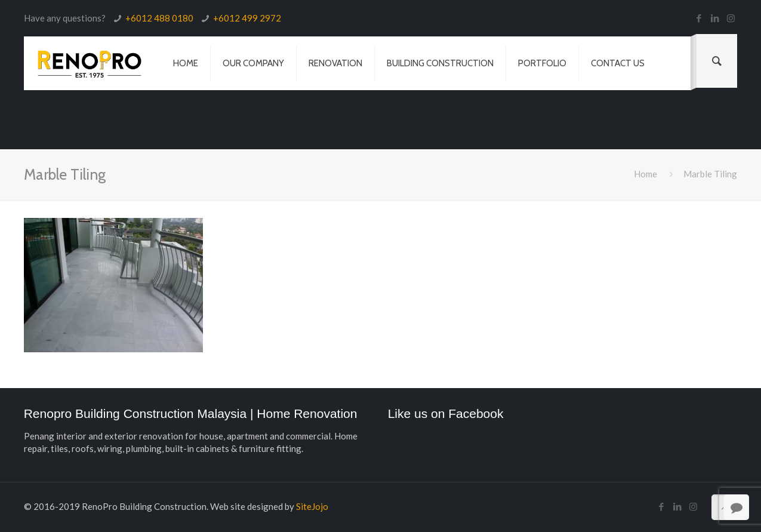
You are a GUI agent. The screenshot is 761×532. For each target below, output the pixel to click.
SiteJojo (312, 506)
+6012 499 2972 (247, 18)
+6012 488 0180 (159, 18)
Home (646, 174)
